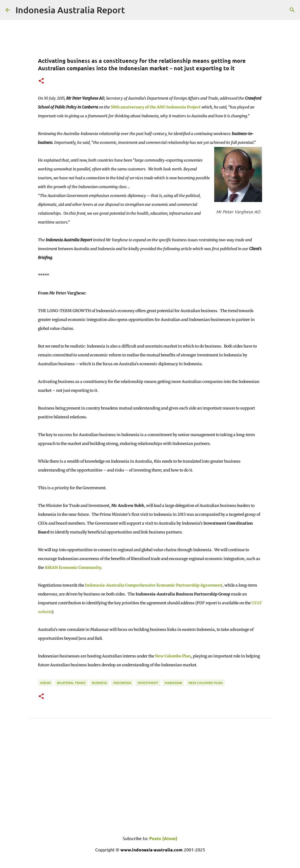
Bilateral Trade (71, 683)
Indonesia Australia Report (70, 10)
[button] (41, 81)
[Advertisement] (150, 786)
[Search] (292, 10)
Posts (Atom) (163, 838)
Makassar (173, 683)
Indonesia (122, 683)
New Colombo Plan (173, 656)
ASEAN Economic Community (73, 568)
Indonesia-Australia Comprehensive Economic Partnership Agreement (154, 585)
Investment (148, 683)
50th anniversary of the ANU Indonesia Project (156, 107)
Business (99, 683)
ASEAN (45, 683)
